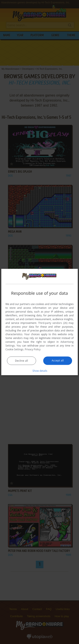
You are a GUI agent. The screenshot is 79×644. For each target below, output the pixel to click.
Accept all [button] (58, 360)
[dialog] (40, 322)
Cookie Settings (15, 349)
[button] (40, 370)
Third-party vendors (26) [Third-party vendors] (53, 323)
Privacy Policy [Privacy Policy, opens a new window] (33, 349)
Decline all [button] (21, 360)
